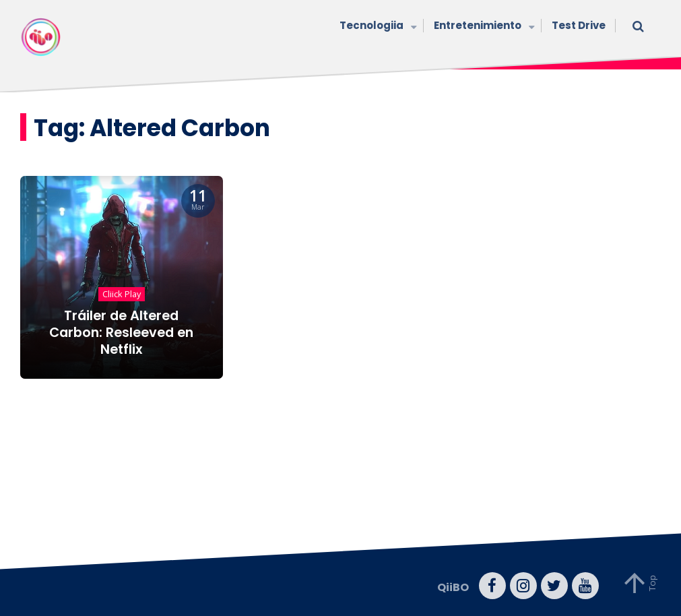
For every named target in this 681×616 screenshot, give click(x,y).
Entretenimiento (483, 27)
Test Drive (579, 25)
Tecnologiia (377, 27)
